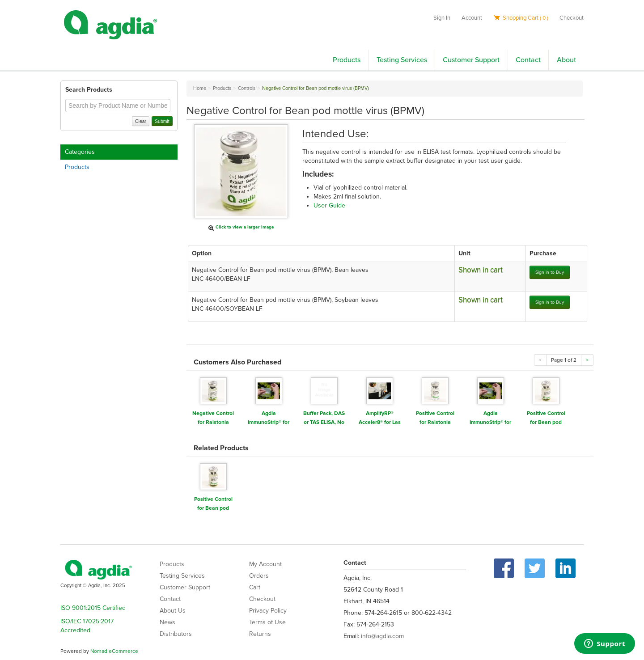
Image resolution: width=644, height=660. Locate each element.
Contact (528, 60)
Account (472, 18)
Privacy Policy (268, 611)
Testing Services (402, 60)
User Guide (329, 205)
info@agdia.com (382, 636)
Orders (259, 576)
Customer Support (471, 60)
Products (347, 60)
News (167, 622)
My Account (265, 564)
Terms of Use (267, 622)
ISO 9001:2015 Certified (93, 608)
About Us (173, 611)
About (566, 60)
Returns (260, 634)
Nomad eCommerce (114, 651)
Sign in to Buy (550, 272)
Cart (255, 587)
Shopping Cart (521, 18)
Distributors (176, 634)
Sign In (442, 18)
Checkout (572, 18)
